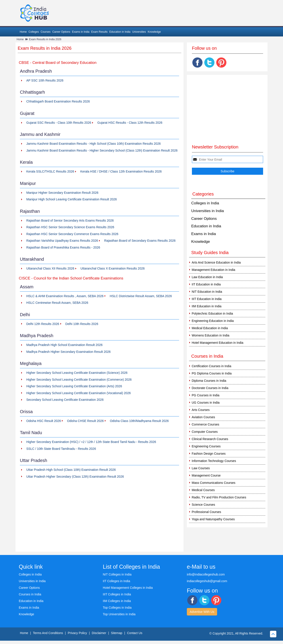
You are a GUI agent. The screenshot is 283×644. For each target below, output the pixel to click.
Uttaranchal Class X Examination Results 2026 (113, 268)
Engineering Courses (206, 446)
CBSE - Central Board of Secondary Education (58, 63)
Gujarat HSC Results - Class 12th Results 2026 (130, 123)
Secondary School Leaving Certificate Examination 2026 (65, 400)
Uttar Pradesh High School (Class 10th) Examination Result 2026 (71, 470)
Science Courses (203, 505)
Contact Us (135, 633)
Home (23, 32)
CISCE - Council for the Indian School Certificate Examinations (71, 278)
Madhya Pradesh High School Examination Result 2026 (64, 345)
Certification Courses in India (211, 366)
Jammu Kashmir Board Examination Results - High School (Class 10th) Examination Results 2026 (94, 144)
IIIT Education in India (207, 299)
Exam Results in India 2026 (45, 39)
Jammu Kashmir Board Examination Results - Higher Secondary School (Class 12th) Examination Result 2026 (102, 150)
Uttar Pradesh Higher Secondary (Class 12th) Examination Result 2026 (75, 477)
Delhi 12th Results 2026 (43, 324)
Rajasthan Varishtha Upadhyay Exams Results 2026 (62, 241)
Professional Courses (206, 512)
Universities (139, 32)
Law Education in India (207, 277)
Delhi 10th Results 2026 (82, 324)
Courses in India (30, 594)
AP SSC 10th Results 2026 (45, 80)
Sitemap (117, 633)
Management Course (206, 475)
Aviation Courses (203, 417)
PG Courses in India (206, 395)
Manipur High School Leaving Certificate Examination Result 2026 (72, 199)
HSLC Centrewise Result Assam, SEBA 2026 (57, 303)
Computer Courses (205, 432)
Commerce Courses (205, 424)
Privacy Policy (77, 633)
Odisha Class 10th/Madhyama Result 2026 (139, 421)
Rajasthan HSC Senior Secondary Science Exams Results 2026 (70, 227)
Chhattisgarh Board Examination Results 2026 (58, 101)
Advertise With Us (202, 612)
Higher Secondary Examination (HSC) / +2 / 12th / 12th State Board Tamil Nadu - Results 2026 (91, 442)
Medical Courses (203, 490)
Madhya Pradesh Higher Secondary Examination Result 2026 (68, 352)
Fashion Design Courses (209, 454)
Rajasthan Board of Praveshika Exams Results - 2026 (63, 247)
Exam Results (99, 32)
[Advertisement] (99, 516)
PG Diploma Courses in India (212, 373)
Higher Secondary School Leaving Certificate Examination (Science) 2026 (77, 373)
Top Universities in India (119, 614)
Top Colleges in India (117, 608)
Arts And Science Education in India (216, 262)
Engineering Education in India (213, 321)
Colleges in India (205, 203)
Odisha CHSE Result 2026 (85, 421)
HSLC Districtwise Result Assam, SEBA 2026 (141, 296)
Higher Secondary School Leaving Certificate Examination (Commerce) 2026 (79, 380)
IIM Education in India (207, 306)
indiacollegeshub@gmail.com (207, 581)
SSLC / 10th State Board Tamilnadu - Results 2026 (61, 449)
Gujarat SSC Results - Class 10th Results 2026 (59, 123)
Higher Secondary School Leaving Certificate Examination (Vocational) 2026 (78, 393)
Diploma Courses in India (209, 381)
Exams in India (81, 32)
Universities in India (207, 211)
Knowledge (154, 32)
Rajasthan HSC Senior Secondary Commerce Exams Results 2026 (72, 234)
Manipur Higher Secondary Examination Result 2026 (62, 193)
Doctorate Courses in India (210, 388)
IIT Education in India (206, 284)
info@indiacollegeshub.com (206, 574)
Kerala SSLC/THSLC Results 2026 (50, 171)
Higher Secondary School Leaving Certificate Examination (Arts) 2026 (74, 386)
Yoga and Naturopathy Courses (213, 519)
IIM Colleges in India (117, 601)
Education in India (120, 32)
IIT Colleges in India (116, 581)
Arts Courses (201, 410)
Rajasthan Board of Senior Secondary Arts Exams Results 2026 (70, 220)
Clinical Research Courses (210, 439)
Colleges (34, 32)
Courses (46, 32)
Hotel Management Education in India (217, 343)
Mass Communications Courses (214, 483)
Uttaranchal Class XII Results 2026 (50, 268)
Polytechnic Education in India (212, 313)
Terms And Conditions (48, 633)
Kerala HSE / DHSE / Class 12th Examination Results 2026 (121, 171)
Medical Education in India (210, 328)
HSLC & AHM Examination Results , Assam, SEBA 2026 (65, 296)
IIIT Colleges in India (117, 594)
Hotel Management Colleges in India (128, 588)
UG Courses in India (206, 403)
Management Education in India (213, 270)
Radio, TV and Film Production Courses (219, 497)
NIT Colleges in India (117, 574)
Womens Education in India (210, 335)
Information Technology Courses (214, 461)
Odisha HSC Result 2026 (44, 421)
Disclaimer (99, 633)
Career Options (61, 32)
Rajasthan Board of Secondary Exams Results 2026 (140, 241)
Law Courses (201, 468)
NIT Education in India (207, 292)
